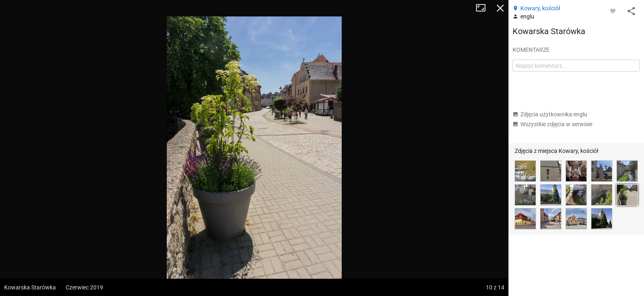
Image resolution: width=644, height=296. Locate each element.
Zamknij (500, 8)
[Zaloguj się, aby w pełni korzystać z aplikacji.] (613, 11)
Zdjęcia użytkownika (550, 114)
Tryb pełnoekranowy (484, 8)
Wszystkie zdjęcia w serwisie (552, 124)
